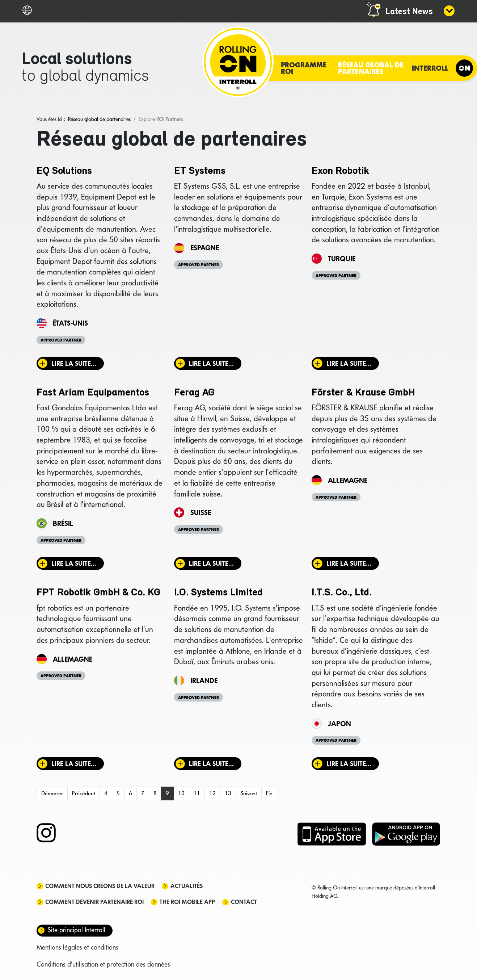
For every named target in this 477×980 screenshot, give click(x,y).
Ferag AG (194, 393)
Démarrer (52, 793)
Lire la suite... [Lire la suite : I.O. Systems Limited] (211, 764)
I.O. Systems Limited (218, 593)
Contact (244, 902)
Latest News (409, 12)
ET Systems (200, 171)
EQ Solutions (64, 171)
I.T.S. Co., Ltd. (342, 593)
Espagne (205, 248)
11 (197, 793)
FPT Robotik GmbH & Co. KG (98, 593)
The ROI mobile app (187, 902)
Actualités (187, 886)
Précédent (84, 793)
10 (181, 793)
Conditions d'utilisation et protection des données (103, 964)
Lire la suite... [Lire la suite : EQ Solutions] (74, 363)
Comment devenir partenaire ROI (94, 902)
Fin (269, 793)
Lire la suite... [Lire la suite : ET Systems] (211, 363)
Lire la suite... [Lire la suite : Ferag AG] (211, 563)
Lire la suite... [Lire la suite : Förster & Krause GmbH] (349, 563)
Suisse (201, 512)
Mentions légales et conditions (77, 947)
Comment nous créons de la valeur (100, 886)
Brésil (63, 523)
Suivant (249, 793)
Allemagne (348, 480)
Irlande (204, 680)
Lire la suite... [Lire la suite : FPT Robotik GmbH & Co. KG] (74, 764)
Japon (339, 724)
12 (212, 793)
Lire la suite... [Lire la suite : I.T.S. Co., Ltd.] (349, 764)
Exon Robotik (340, 171)
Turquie (342, 259)
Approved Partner (61, 340)
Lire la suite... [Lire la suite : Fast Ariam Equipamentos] (74, 563)
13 (228, 793)
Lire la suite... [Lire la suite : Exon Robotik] (349, 363)
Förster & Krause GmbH (363, 393)
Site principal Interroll (76, 930)
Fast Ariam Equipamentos (93, 393)
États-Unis (70, 323)
